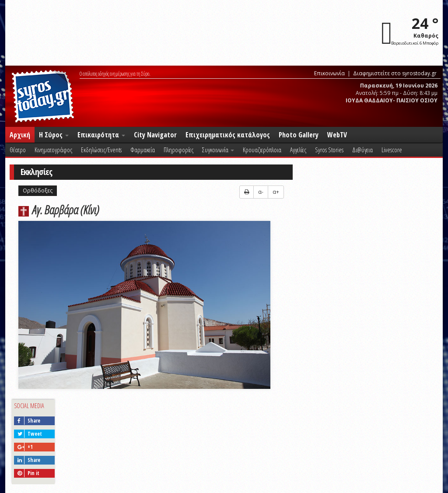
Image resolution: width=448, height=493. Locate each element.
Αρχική (20, 135)
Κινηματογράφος (53, 150)
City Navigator (155, 135)
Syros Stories (329, 150)
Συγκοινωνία (218, 150)
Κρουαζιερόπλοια (262, 150)
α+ (276, 192)
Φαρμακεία (143, 150)
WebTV (337, 135)
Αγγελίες (298, 150)
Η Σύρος (54, 135)
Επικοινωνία (329, 73)
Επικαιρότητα (101, 135)
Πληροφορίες (178, 150)
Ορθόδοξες (38, 191)
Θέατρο (18, 150)
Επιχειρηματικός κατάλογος (228, 135)
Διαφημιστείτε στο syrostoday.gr (395, 73)
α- (261, 192)
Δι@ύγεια (362, 150)
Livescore (392, 150)
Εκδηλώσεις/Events (101, 150)
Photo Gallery (299, 135)
